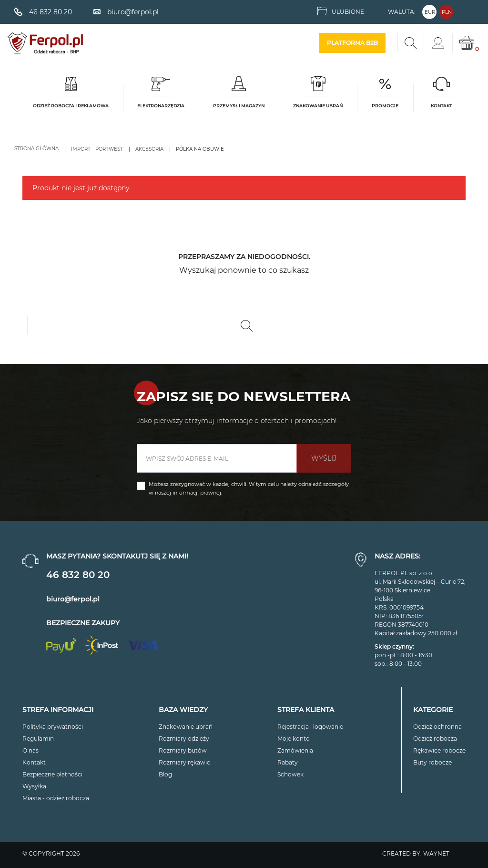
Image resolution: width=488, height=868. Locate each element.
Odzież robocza (435, 739)
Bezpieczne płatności (52, 774)
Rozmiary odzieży (184, 739)
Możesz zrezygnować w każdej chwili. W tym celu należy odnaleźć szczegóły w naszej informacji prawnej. (249, 488)
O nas (30, 750)
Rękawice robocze (439, 750)
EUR (430, 12)
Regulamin (38, 739)
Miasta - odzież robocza (56, 798)
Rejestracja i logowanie (310, 727)
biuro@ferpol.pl (73, 599)
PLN (447, 12)
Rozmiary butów (183, 750)
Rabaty (288, 762)
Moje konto (294, 739)
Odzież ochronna (437, 727)
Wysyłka (34, 786)
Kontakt (34, 762)
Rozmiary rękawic (184, 762)
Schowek (290, 774)
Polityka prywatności (53, 727)
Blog (165, 774)
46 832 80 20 (78, 575)
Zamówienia (295, 750)
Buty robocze (432, 762)
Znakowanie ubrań (186, 727)
